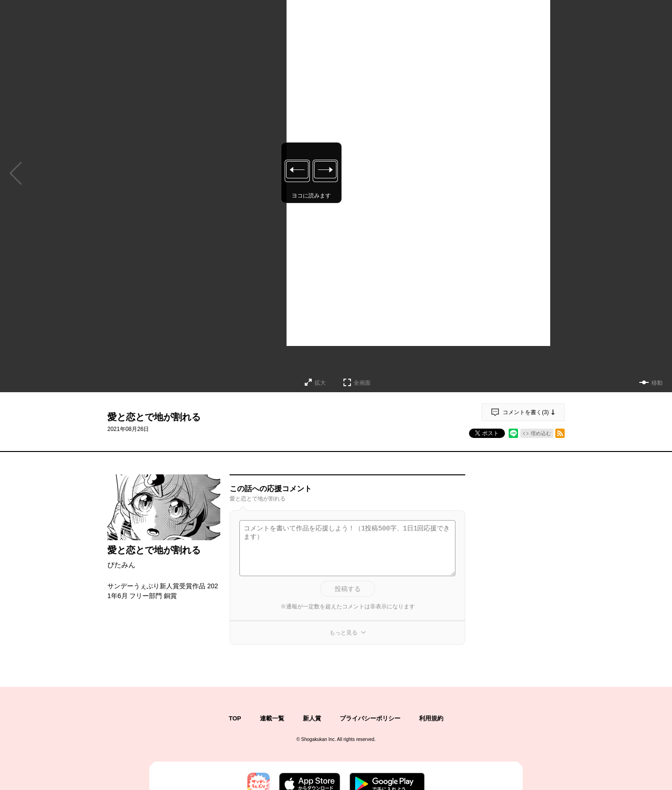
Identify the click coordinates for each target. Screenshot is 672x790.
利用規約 (431, 718)
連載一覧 (272, 718)
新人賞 (312, 718)
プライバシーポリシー (370, 718)
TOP (235, 718)
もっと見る (343, 633)
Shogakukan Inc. (318, 739)
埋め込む (541, 433)
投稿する (348, 589)
